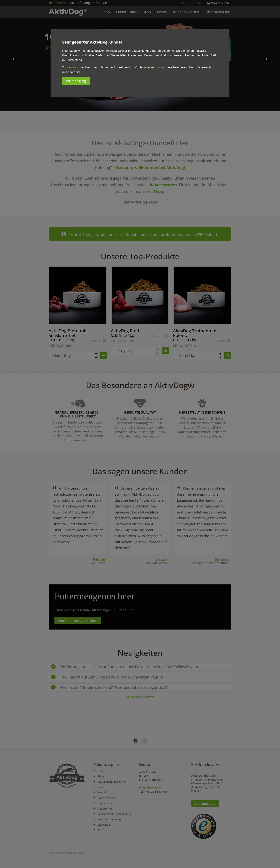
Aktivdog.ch (73, 68)
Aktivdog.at (161, 68)
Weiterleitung (76, 81)
